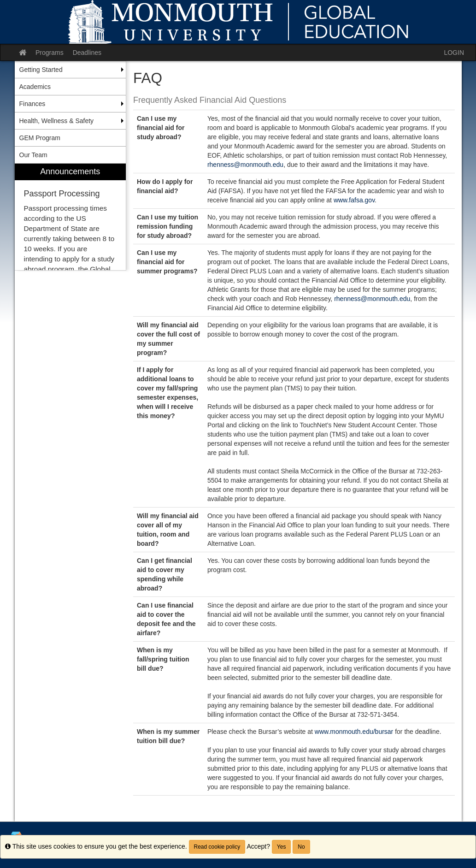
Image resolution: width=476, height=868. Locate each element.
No (301, 847)
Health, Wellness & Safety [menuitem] (57, 121)
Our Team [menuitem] (33, 155)
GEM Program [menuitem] (40, 138)
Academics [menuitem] (35, 87)
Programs (50, 53)
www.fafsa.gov (354, 200)
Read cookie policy (217, 847)
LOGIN (454, 53)
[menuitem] (71, 217)
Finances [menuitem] (32, 104)
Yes (282, 847)
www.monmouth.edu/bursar (354, 732)
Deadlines (87, 53)
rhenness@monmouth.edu (245, 165)
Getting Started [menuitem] (41, 70)
